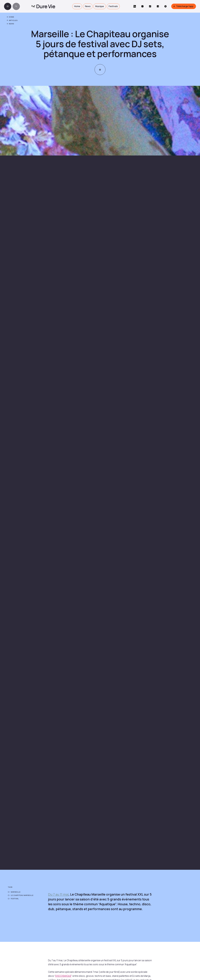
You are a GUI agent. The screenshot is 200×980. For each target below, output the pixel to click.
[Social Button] (135, 6)
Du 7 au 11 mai (58, 894)
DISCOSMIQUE (63, 976)
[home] (43, 6)
